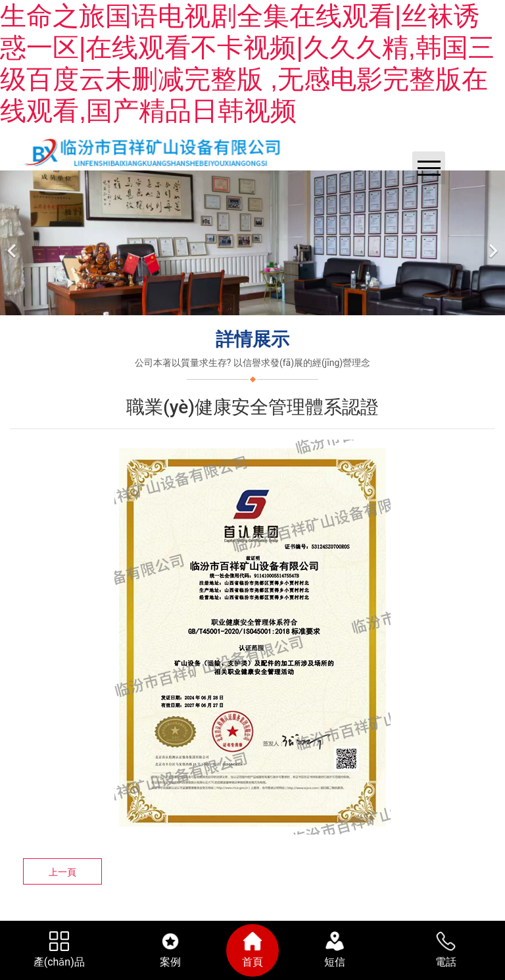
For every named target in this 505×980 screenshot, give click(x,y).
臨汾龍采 (265, 917)
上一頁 (62, 872)
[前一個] (13, 243)
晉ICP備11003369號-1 (340, 917)
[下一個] (492, 243)
